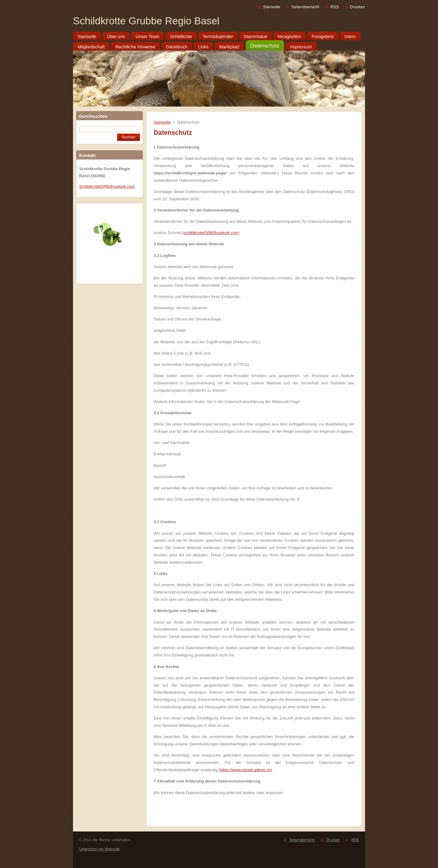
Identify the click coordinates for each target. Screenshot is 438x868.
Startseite (272, 7)
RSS (334, 7)
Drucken (358, 7)
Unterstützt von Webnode (99, 849)
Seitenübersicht (305, 7)
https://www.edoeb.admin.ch (245, 770)
